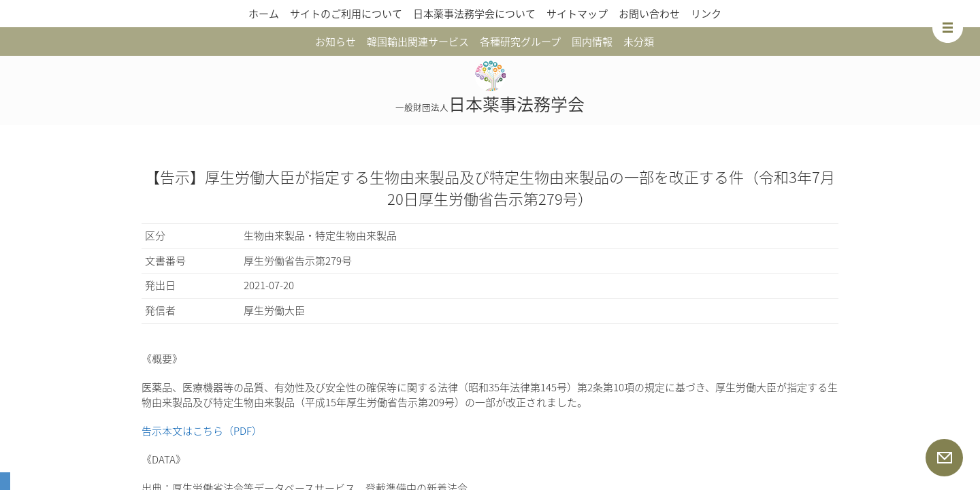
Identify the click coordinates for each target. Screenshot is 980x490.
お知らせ (336, 42)
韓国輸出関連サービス (418, 42)
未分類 (639, 42)
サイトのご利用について (346, 14)
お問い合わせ (649, 14)
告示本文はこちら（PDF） (202, 431)
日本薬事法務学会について (474, 14)
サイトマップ (577, 14)
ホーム (264, 14)
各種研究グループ (520, 42)
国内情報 (592, 42)
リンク (706, 14)
